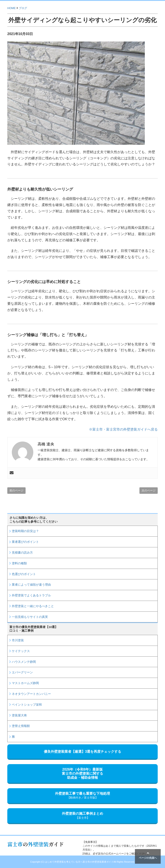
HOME (11, 8)
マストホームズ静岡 (25, 683)
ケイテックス (21, 651)
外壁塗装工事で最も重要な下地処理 (82, 796)
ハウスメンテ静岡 (24, 662)
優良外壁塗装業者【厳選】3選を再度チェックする (83, 752)
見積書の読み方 (22, 553)
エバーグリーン (22, 672)
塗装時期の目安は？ (25, 531)
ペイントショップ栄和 (27, 705)
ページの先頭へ (148, 856)
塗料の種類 (19, 563)
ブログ (23, 8)
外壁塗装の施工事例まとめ (82, 816)
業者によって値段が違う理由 (31, 585)
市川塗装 (18, 640)
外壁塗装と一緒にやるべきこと (33, 606)
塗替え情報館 (21, 726)
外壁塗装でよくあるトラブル (31, 595)
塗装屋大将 (19, 715)
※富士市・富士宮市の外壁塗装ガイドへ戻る (123, 429)
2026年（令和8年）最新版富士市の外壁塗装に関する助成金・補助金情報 (82, 773)
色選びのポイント (24, 574)
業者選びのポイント (25, 542)
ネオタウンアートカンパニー (31, 694)
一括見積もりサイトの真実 (30, 617)
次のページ (149, 490)
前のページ (16, 490)
